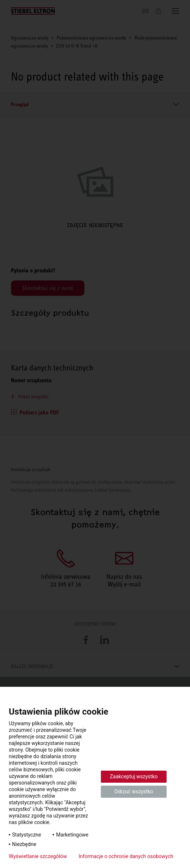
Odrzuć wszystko (134, 791)
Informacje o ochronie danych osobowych (126, 856)
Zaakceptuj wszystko (134, 776)
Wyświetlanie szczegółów (38, 856)
